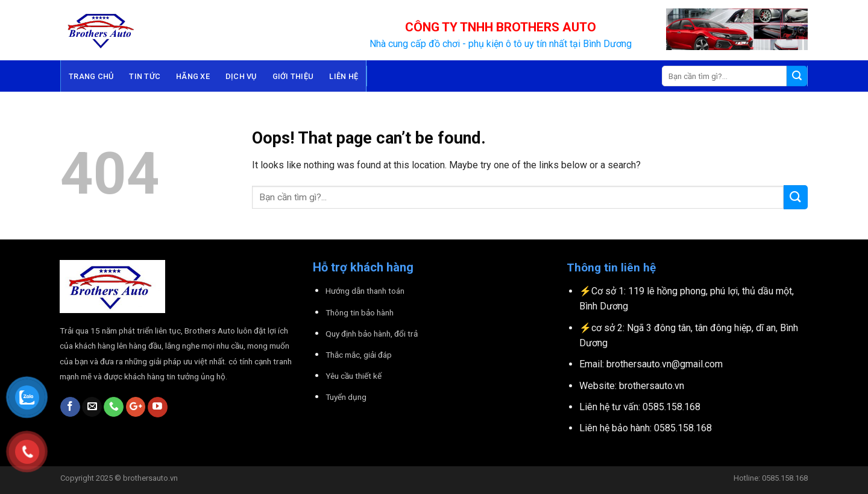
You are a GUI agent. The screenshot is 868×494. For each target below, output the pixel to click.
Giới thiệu (293, 76)
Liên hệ (344, 76)
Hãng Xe (193, 76)
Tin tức (145, 76)
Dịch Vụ (241, 76)
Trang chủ (91, 76)
